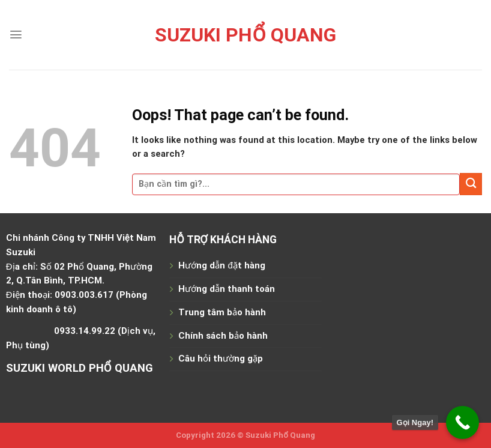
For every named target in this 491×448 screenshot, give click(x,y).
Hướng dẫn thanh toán (227, 289)
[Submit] (471, 184)
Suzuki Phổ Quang (245, 35)
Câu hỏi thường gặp (221, 359)
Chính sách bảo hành (223, 336)
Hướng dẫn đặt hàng (221, 265)
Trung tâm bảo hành (222, 312)
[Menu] (16, 35)
